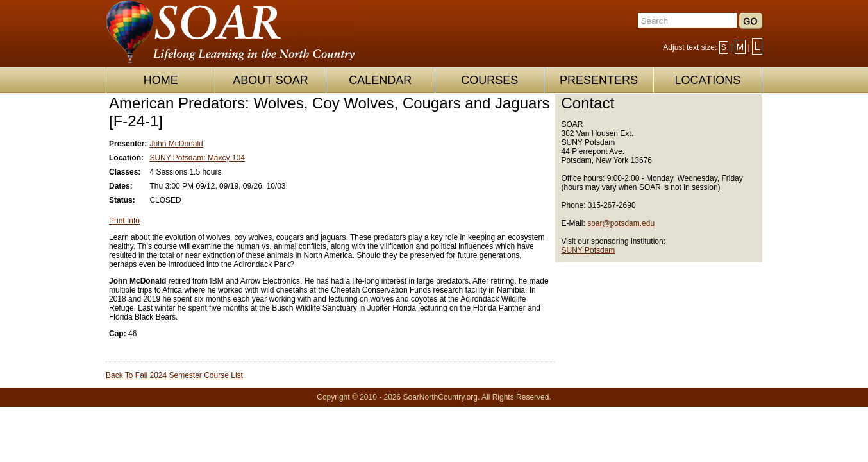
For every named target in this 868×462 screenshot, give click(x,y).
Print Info (124, 221)
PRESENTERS (599, 80)
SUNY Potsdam (588, 250)
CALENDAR (380, 80)
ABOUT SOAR (271, 80)
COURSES (489, 80)
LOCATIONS (707, 80)
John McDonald (176, 144)
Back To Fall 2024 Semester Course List (174, 375)
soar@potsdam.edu (621, 223)
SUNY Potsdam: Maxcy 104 (197, 158)
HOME (161, 80)
